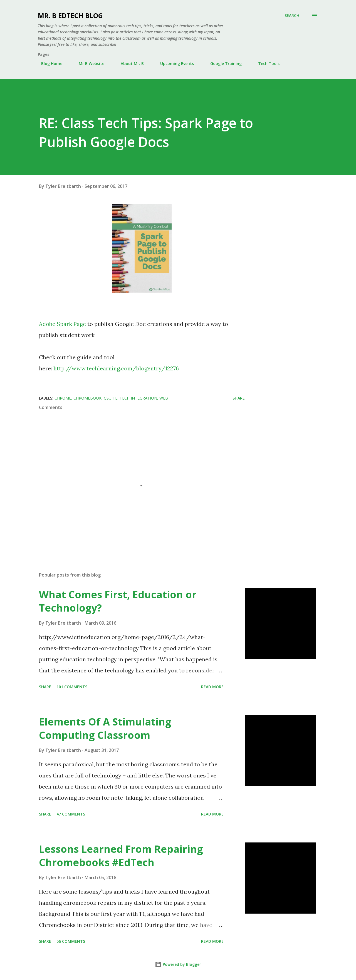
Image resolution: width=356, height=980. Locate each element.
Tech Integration (138, 398)
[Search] (292, 16)
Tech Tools (265, 63)
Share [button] (239, 398)
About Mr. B (129, 63)
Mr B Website (88, 63)
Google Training (223, 63)
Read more (212, 687)
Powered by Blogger (178, 964)
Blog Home (48, 63)
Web (164, 398)
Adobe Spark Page (62, 324)
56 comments (71, 941)
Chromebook (87, 398)
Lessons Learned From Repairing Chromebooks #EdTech (121, 856)
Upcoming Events (174, 63)
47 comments (71, 814)
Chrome (63, 398)
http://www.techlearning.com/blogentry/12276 (116, 368)
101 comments (72, 687)
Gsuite (111, 398)
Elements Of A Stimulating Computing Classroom (105, 728)
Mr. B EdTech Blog (70, 15)
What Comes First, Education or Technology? (118, 601)
